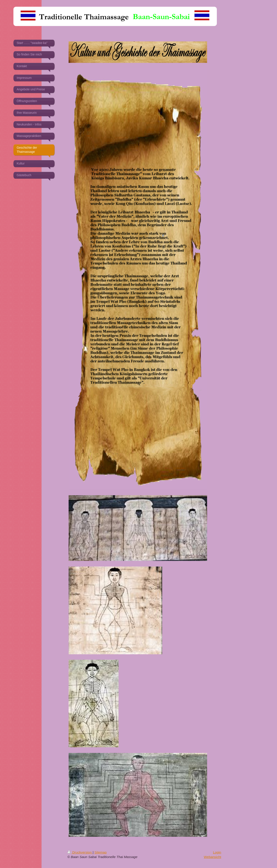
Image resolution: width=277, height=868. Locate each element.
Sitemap (100, 852)
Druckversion (80, 852)
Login (217, 852)
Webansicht (213, 857)
